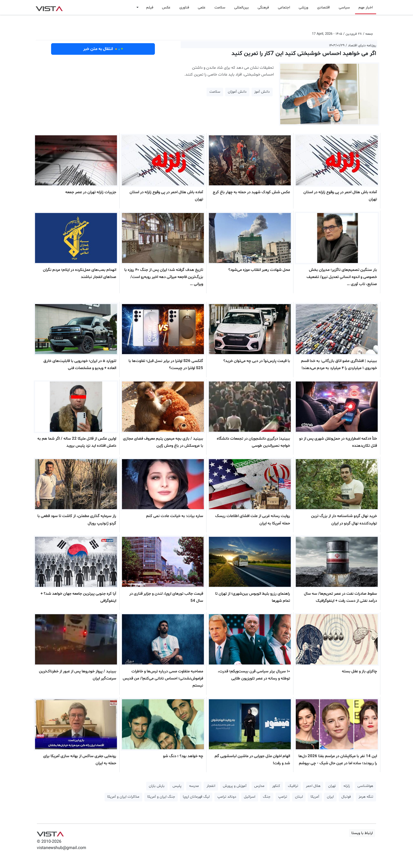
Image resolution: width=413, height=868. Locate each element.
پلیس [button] (177, 786)
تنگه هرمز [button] (366, 797)
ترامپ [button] (283, 797)
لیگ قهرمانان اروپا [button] (196, 797)
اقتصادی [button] (323, 8)
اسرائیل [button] (250, 797)
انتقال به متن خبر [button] (103, 49)
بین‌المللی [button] (242, 8)
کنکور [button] (276, 786)
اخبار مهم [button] (366, 8)
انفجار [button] (211, 786)
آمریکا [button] (315, 797)
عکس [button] (166, 8)
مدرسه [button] (194, 786)
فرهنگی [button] (263, 8)
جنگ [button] (267, 797)
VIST (49, 7)
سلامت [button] (220, 8)
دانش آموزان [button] (237, 92)
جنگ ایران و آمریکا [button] (161, 797)
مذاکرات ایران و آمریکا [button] (123, 797)
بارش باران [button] (157, 786)
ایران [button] (330, 797)
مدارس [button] (259, 786)
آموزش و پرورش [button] (235, 786)
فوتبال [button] (346, 797)
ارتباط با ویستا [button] (362, 833)
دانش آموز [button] (262, 92)
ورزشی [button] (303, 8)
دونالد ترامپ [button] (227, 797)
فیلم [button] (150, 8)
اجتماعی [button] (284, 8)
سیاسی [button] (344, 8)
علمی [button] (202, 8)
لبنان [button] (299, 797)
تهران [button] (332, 786)
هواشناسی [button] (365, 786)
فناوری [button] (184, 8)
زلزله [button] (347, 786)
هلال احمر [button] (313, 786)
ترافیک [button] (293, 786)
